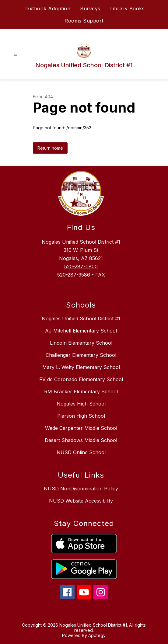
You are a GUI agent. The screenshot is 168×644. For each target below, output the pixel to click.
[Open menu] (16, 54)
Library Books (128, 9)
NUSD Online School (81, 452)
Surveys (90, 9)
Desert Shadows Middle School (81, 440)
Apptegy (97, 635)
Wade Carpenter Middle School (81, 428)
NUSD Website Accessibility (81, 501)
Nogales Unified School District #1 (81, 319)
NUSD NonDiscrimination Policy (81, 489)
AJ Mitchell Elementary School (81, 331)
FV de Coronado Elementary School (81, 379)
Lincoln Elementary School (81, 343)
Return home (50, 148)
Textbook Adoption (47, 9)
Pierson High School (81, 416)
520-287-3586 (74, 275)
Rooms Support (84, 21)
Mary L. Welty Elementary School (81, 367)
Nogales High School (81, 404)
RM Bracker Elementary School (81, 392)
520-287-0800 (81, 266)
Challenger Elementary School (81, 355)
